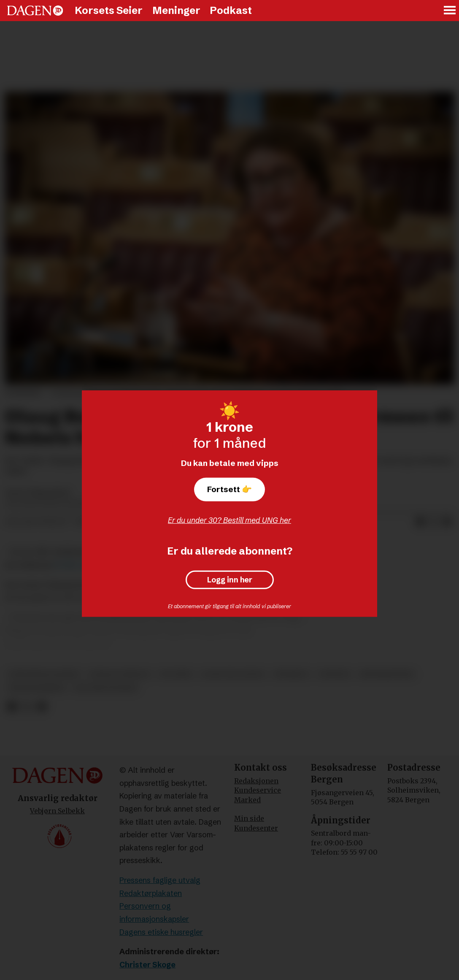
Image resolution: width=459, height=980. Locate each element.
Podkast (231, 10)
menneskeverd (387, 674)
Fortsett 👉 (229, 489)
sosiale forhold (120, 674)
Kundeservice (258, 790)
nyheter (334, 674)
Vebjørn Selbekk (57, 811)
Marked (247, 800)
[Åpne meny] (450, 11)
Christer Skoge (147, 965)
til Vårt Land (75, 565)
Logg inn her (230, 580)
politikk (176, 674)
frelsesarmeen (37, 688)
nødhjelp (292, 674)
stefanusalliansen (44, 674)
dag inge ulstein (106, 688)
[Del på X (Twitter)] (434, 522)
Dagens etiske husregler (161, 932)
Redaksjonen (256, 781)
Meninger (176, 10)
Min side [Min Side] (249, 818)
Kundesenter (256, 828)
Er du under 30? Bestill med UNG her (229, 520)
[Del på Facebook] (420, 522)
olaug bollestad (233, 674)
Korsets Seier (109, 10)
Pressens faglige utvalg (160, 880)
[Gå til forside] (35, 11)
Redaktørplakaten (151, 893)
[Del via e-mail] (447, 522)
